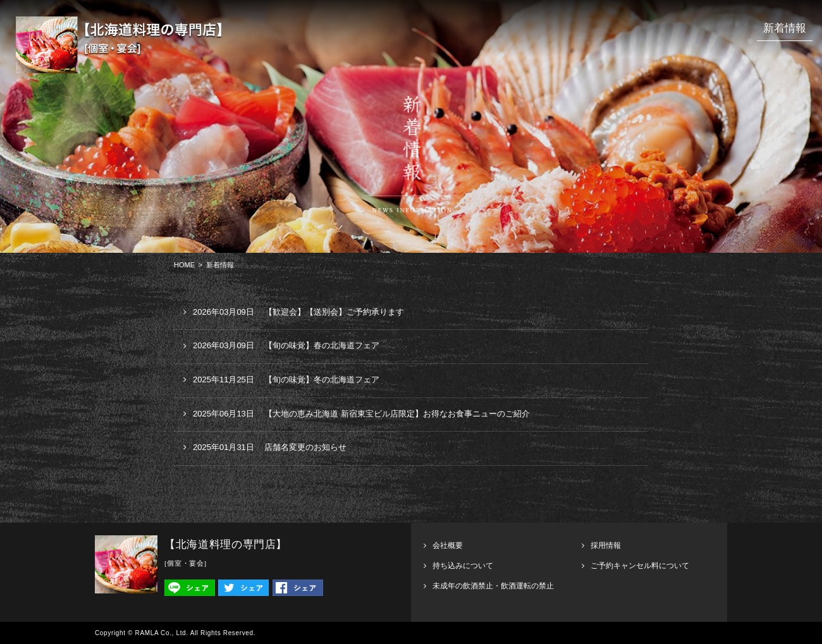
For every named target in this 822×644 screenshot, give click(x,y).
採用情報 (606, 545)
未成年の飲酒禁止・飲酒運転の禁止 (493, 586)
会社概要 (448, 545)
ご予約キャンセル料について (640, 566)
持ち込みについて (463, 566)
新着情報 (785, 28)
